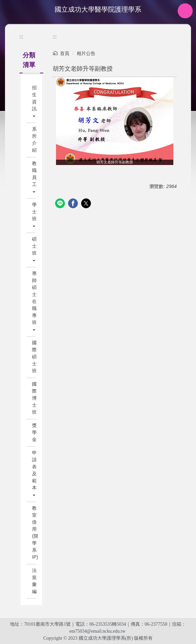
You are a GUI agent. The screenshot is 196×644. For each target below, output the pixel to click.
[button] (32, 102)
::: (21, 37)
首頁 (65, 53)
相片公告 (86, 53)
